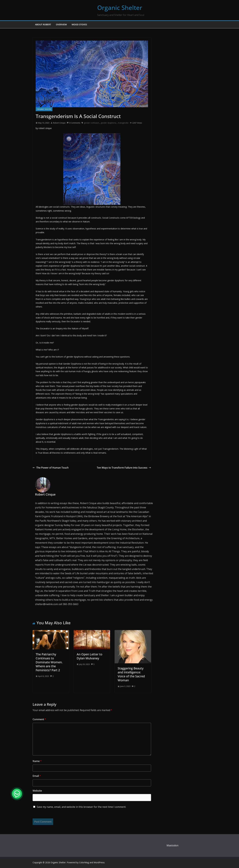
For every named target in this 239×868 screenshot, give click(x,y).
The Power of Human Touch (51, 468)
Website (37, 791)
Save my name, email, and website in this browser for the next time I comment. (81, 807)
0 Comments (73, 123)
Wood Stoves (79, 24)
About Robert (43, 24)
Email (37, 776)
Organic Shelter (120, 8)
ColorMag (84, 862)
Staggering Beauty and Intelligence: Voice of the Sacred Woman (131, 674)
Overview (61, 24)
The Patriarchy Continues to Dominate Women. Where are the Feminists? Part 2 (49, 662)
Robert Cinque (59, 123)
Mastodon (172, 845)
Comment (39, 719)
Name (37, 761)
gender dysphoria (109, 123)
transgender (123, 123)
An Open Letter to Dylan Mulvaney (89, 656)
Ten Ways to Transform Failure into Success (124, 468)
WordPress (99, 862)
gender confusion (91, 123)
